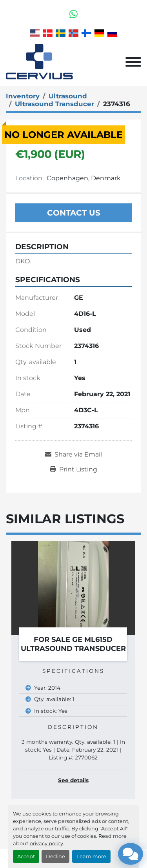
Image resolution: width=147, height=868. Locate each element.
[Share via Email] (73, 455)
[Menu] (133, 62)
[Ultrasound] (68, 96)
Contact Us (74, 213)
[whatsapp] (73, 14)
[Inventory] (23, 96)
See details (73, 780)
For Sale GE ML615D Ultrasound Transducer (73, 644)
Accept (26, 856)
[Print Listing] (73, 469)
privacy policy (46, 844)
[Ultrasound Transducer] (54, 104)
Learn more (91, 856)
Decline (55, 856)
